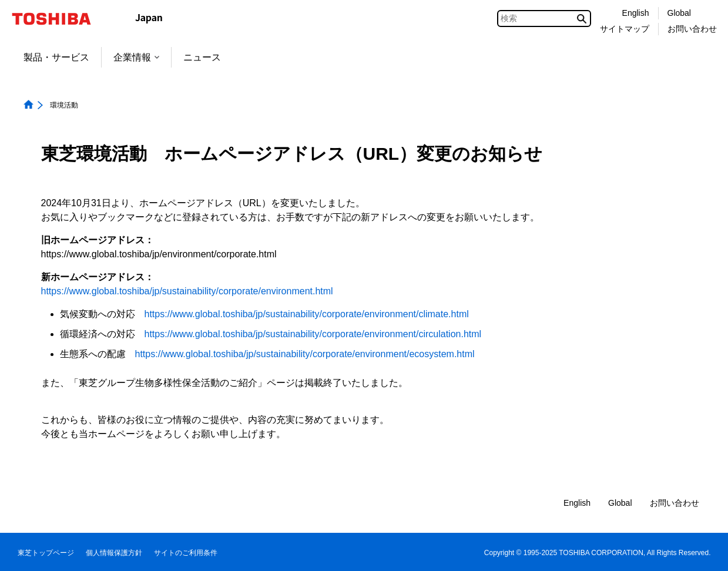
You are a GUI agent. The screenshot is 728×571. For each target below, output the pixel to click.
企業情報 (136, 57)
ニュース (202, 57)
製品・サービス (56, 57)
